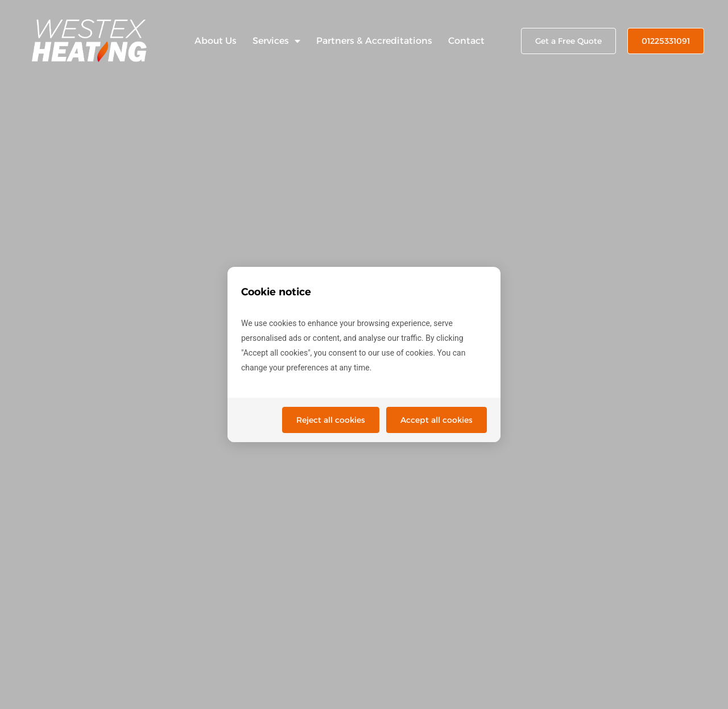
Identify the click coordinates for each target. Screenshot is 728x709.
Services (276, 41)
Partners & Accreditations (374, 41)
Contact (466, 41)
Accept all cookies (437, 420)
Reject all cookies (331, 420)
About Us (216, 41)
